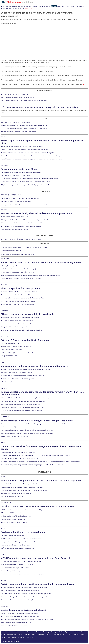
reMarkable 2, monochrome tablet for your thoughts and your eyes (21, 562)
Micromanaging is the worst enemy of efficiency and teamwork (34, 366)
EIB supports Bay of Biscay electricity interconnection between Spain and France (25, 182)
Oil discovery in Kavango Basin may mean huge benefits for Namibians (22, 376)
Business (8, 6)
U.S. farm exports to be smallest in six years (14, 94)
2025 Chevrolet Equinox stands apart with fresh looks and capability (21, 510)
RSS (9, 637)
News (2, 6)
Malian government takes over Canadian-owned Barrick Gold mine (21, 278)
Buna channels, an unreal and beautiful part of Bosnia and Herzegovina (23, 487)
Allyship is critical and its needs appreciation (14, 436)
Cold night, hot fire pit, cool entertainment (23, 532)
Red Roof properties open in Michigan (12, 496)
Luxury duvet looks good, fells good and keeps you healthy (19, 542)
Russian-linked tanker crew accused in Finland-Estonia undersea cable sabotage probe (27, 153)
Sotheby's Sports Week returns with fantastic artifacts (17, 493)
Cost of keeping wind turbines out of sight (23, 610)
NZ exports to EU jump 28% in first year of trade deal (17, 327)
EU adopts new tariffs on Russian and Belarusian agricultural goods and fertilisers (26, 220)
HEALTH (3, 581)
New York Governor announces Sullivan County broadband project (21, 226)
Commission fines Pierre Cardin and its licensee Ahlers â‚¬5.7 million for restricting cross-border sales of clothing (35, 455)
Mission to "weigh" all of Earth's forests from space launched (19, 613)
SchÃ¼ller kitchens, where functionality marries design (17, 548)
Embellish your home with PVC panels (12, 536)
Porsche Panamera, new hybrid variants (13, 519)
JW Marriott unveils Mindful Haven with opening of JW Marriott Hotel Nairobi (24, 490)
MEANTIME (4, 606)
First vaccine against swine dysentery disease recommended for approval (23, 401)
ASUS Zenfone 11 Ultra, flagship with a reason (15, 568)
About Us (69, 634)
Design (3, 8)
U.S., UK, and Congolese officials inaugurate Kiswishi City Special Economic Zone (26, 185)
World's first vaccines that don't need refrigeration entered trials (20, 591)
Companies (22, 6)
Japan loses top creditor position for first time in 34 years (18, 324)
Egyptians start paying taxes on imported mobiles (16, 202)
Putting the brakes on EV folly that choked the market (17, 373)
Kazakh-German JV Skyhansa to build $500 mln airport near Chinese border (24, 129)
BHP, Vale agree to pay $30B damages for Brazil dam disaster (20, 459)
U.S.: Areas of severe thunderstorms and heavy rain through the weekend (40, 107)
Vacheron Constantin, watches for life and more (15, 545)
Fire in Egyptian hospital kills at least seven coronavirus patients (20, 198)
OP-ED (3, 363)
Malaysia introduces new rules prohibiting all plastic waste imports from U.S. (24, 125)
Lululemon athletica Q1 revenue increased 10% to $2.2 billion (19, 353)
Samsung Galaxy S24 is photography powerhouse (16, 571)
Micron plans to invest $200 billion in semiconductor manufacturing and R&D (24, 205)
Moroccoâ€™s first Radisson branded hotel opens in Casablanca (21, 484)
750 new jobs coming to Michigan (11, 251)
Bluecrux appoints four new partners (20, 288)
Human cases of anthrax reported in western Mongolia (17, 600)
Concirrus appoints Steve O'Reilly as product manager (17, 304)
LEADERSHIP (5, 417)
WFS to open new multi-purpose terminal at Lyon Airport (18, 254)
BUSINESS (4, 166)
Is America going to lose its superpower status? (15, 382)
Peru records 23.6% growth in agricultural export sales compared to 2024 (23, 407)
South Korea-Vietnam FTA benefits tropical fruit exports (18, 97)
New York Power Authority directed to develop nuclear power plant (36, 213)
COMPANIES (5, 259)
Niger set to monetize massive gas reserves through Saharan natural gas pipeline (26, 369)
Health (15, 8)
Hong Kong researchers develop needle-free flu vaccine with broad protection (24, 588)
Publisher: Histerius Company (10, 641)
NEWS (3, 137)
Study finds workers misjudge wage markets (14, 427)
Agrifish (54, 6)
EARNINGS (4, 337)
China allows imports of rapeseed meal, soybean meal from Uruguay (22, 410)
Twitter (14, 637)
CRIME (3, 443)
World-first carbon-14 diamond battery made (14, 626)
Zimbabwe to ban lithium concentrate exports (14, 229)
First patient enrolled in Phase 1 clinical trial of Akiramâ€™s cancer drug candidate (26, 594)
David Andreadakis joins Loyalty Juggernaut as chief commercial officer (22, 298)
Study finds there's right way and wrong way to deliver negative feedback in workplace (27, 433)
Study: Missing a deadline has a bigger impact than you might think (37, 420)
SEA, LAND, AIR (6, 503)
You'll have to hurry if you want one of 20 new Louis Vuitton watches (21, 539)
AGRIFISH (4, 388)
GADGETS (4, 555)
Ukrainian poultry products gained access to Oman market (18, 132)
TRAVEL (3, 477)
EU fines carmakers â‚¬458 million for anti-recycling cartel (18, 452)
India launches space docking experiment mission (16, 623)
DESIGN (3, 529)
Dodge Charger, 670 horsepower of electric (14, 522)
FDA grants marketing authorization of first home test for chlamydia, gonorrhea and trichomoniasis (31, 597)
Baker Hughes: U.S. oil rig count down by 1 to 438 (16, 176)
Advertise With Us (59, 634)
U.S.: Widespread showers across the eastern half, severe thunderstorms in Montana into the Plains (31, 159)
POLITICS (4, 210)
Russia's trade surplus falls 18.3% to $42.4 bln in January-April (20, 318)
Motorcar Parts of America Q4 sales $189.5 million (16, 347)
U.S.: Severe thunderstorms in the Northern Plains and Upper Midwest (22, 147)
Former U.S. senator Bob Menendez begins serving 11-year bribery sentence (24, 150)
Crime (67, 6)
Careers (29, 6)
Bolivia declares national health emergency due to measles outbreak (37, 584)
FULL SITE (29, 637)
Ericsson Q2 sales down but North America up (25, 340)
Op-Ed (48, 6)
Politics (15, 6)
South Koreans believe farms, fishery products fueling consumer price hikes (24, 101)
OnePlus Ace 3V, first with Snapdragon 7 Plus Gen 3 (17, 565)
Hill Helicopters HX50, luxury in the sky (13, 513)
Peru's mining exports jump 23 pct (19, 169)
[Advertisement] (14, 36)
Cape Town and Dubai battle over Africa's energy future (18, 379)
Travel (72, 6)
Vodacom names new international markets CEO (16, 295)
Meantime (21, 8)
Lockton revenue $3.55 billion (10, 344)
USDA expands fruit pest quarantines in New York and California (20, 404)
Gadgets (9, 8)
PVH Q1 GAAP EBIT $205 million (11, 356)
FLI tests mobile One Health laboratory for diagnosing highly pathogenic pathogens (26, 398)
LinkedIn (21, 637)
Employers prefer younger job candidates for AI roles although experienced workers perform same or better (33, 424)
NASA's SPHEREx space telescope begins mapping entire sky (20, 616)
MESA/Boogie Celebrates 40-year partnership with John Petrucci (35, 558)
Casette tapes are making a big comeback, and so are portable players (22, 574)
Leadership (61, 6)
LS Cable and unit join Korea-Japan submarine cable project (19, 269)
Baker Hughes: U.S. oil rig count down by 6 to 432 (16, 122)
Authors (49, 634)
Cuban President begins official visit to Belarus (15, 217)
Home (3, 632)
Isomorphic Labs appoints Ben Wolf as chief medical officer (19, 292)
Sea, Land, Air (80, 6)
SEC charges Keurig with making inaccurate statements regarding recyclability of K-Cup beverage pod (32, 465)
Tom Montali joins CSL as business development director (18, 301)
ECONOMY (4, 311)
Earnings (42, 6)
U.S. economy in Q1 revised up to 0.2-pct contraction (17, 321)
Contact (77, 634)
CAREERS (4, 285)
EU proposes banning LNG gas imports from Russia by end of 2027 (21, 223)
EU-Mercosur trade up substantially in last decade (27, 314)
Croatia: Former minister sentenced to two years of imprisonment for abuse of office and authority (30, 156)
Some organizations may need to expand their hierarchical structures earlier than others (27, 430)
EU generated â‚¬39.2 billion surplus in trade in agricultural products (21, 330)
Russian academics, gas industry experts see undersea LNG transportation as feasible (27, 620)
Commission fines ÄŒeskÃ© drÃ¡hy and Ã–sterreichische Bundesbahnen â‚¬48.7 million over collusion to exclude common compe (41, 462)
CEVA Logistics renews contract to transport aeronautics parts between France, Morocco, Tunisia (30, 275)
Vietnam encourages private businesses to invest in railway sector (21, 172)
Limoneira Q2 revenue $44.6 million (12, 350)
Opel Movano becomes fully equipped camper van (16, 516)
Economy (35, 6)
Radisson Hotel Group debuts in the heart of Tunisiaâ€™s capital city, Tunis (41, 481)
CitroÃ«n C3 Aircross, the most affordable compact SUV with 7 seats (37, 506)
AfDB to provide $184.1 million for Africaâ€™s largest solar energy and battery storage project (29, 179)
